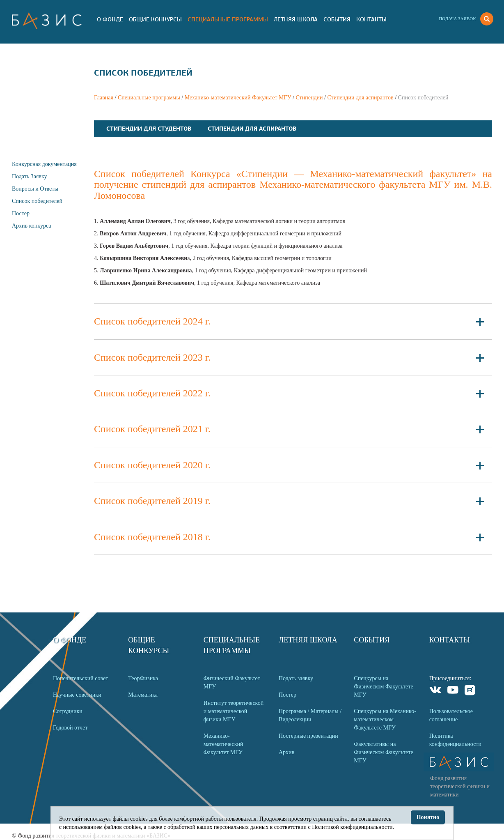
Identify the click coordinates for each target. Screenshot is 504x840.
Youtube (453, 691)
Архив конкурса (32, 226)
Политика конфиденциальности (455, 740)
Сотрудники (68, 711)
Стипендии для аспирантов (360, 98)
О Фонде (110, 19)
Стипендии (309, 98)
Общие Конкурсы (155, 19)
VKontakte (436, 691)
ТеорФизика (143, 678)
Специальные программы (228, 19)
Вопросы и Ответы (35, 189)
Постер (21, 213)
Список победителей (37, 201)
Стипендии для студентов (149, 129)
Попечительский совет (80, 678)
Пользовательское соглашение (451, 715)
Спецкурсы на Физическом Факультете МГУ (383, 687)
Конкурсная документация (44, 164)
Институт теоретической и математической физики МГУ (234, 711)
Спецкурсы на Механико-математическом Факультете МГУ (385, 719)
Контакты (371, 19)
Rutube (470, 691)
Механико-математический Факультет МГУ (238, 98)
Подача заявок (457, 18)
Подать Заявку (30, 176)
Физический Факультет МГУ (232, 682)
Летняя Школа (296, 19)
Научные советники (77, 695)
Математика (143, 695)
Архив (286, 752)
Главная (104, 98)
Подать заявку (296, 678)
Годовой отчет (70, 728)
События (337, 19)
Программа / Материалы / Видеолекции (310, 715)
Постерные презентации (308, 736)
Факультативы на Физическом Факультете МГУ (383, 752)
